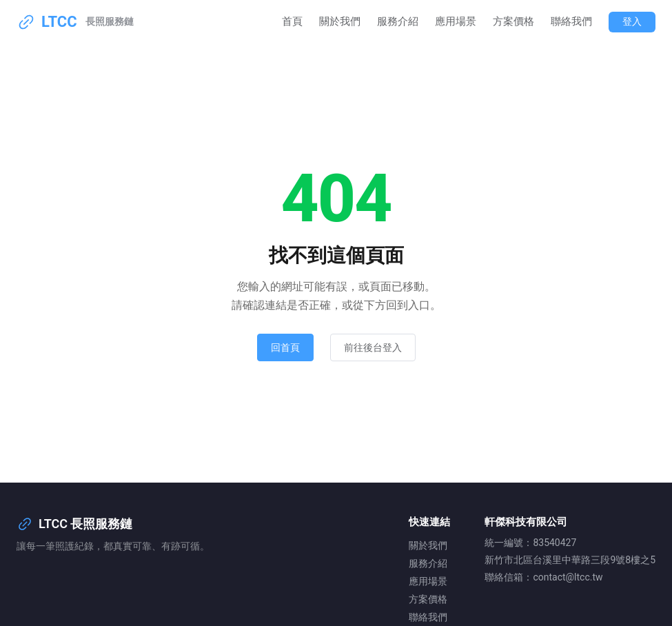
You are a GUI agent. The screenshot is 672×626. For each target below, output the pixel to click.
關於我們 (340, 21)
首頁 (292, 21)
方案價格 (513, 21)
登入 (632, 21)
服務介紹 (398, 21)
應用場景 (456, 21)
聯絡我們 (571, 21)
